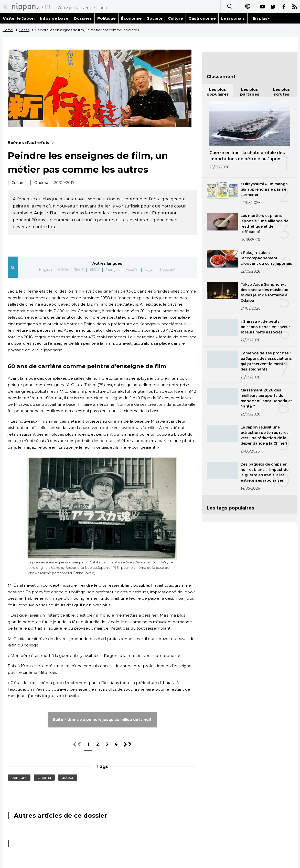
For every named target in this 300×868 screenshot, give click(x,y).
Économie (131, 18)
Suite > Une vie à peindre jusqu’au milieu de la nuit (102, 720)
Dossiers (83, 18)
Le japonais (233, 18)
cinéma (44, 778)
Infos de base (54, 18)
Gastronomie (202, 18)
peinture (19, 778)
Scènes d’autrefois (32, 143)
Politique (106, 18)
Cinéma (41, 183)
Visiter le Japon (19, 18)
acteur (68, 778)
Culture (175, 18)
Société (155, 18)
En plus (261, 18)
